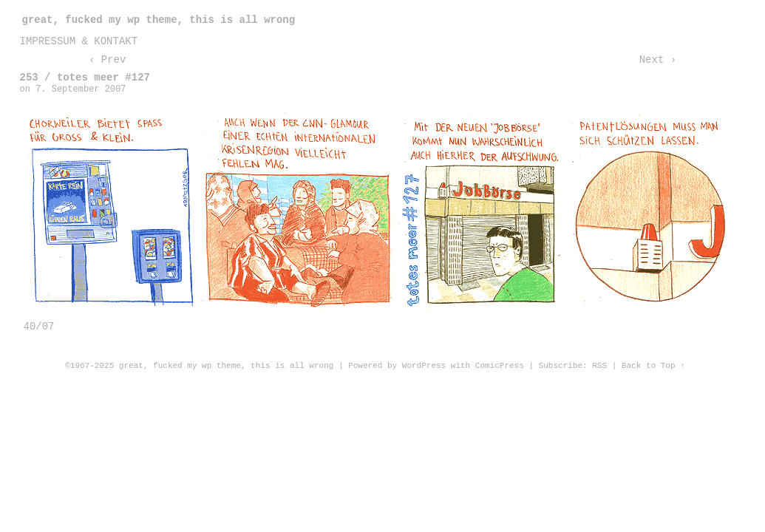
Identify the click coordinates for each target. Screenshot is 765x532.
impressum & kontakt (79, 41)
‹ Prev (107, 60)
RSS (599, 366)
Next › (658, 60)
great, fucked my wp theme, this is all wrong (159, 20)
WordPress (424, 366)
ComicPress (500, 366)
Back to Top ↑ (653, 366)
